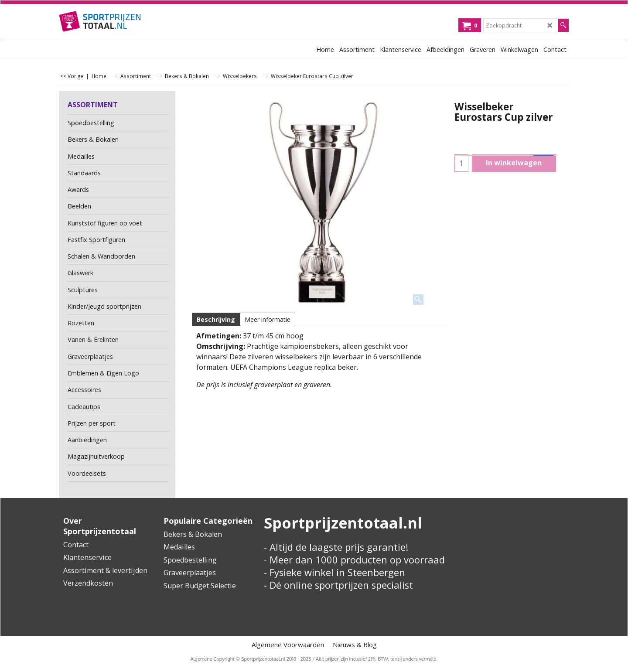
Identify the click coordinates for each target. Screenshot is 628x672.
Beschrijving (216, 319)
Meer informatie (268, 319)
